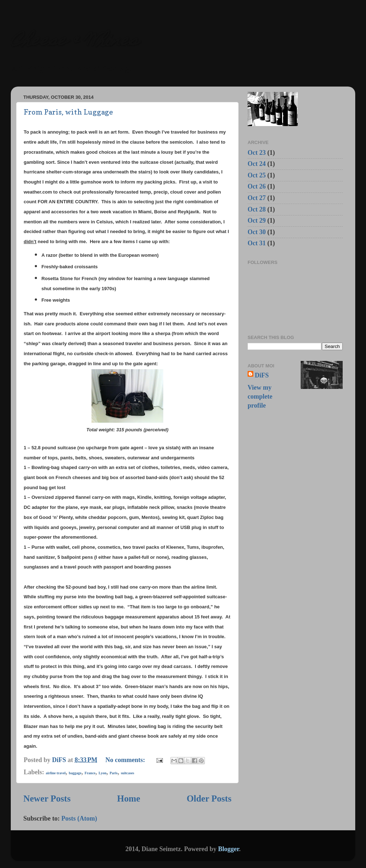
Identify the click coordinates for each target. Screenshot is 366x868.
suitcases (128, 773)
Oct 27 (257, 198)
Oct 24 (257, 164)
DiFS (262, 375)
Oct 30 (257, 232)
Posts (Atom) (79, 818)
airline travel (56, 773)
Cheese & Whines (74, 42)
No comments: (126, 760)
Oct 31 (257, 243)
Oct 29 (257, 221)
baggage (75, 773)
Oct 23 (257, 153)
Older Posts (209, 799)
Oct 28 (257, 209)
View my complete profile (260, 396)
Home (128, 799)
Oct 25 (257, 175)
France (90, 773)
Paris (113, 773)
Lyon (103, 773)
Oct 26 (257, 186)
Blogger (229, 849)
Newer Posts (47, 799)
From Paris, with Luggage (68, 112)
